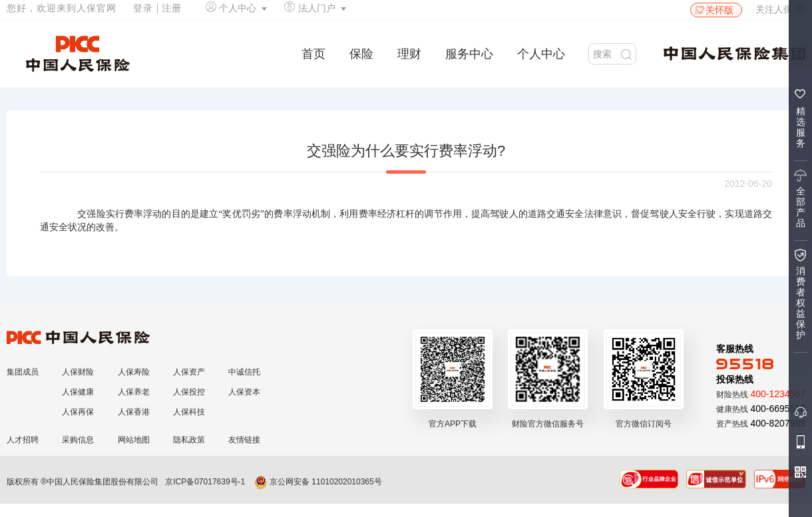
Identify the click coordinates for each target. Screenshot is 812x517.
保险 (361, 54)
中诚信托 (244, 372)
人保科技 (189, 412)
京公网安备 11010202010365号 (318, 482)
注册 (172, 8)
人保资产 (189, 372)
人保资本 (244, 392)
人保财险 (78, 372)
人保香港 (134, 412)
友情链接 (244, 440)
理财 (409, 54)
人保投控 (189, 392)
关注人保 (780, 9)
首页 (313, 54)
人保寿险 (134, 372)
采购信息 (78, 440)
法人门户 (317, 8)
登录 (143, 8)
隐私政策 (189, 440)
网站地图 (134, 440)
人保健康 (78, 392)
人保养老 (134, 392)
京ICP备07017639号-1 (205, 482)
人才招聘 (23, 440)
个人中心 (238, 8)
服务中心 (469, 54)
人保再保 (78, 412)
